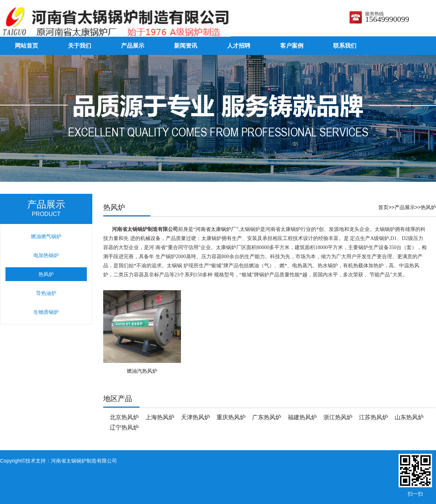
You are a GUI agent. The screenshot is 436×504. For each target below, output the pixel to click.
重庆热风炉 (231, 417)
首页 (383, 207)
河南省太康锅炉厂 (216, 229)
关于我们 (80, 46)
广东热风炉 (267, 417)
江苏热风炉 (374, 417)
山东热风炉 (409, 417)
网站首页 (27, 46)
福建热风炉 (302, 417)
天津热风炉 (195, 417)
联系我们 (345, 46)
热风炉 (428, 207)
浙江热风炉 (338, 417)
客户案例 (292, 46)
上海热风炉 (160, 417)
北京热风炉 (124, 417)
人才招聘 (239, 46)
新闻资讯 (186, 46)
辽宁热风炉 (124, 427)
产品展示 (133, 46)
